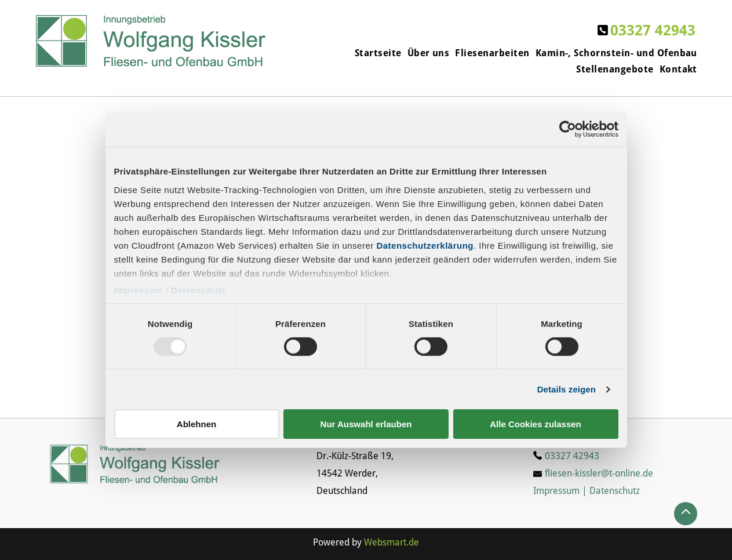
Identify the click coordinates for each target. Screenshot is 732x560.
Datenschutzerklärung (425, 245)
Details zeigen (567, 389)
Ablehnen (196, 424)
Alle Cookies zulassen (536, 424)
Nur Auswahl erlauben (366, 424)
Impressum (139, 290)
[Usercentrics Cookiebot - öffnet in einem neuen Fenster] (568, 129)
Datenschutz (199, 290)
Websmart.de (392, 542)
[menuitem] (375, 53)
